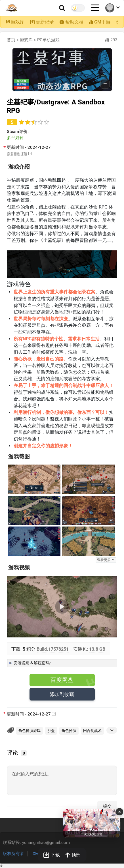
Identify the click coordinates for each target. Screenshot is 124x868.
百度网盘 (62, 680)
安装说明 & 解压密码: (32, 663)
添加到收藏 (62, 694)
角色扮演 (69, 731)
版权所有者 (13, 854)
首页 (11, 40)
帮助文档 (74, 22)
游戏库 (18, 22)
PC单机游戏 (48, 40)
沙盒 (51, 731)
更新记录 (45, 22)
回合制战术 (92, 731)
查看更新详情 (17, 153)
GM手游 (102, 22)
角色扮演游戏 (30, 731)
